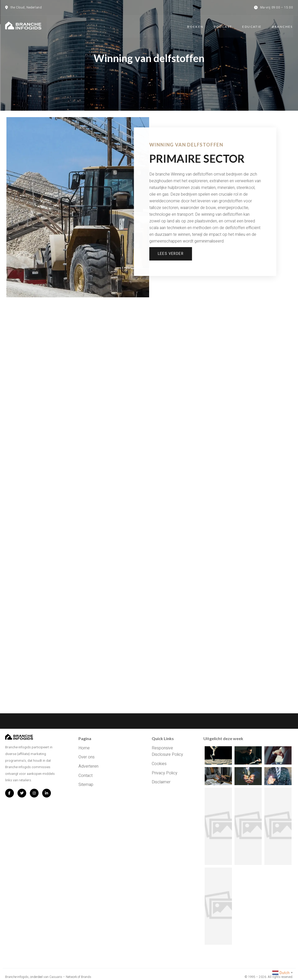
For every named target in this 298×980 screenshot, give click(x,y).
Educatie (252, 26)
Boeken (196, 26)
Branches (282, 26)
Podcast (223, 26)
